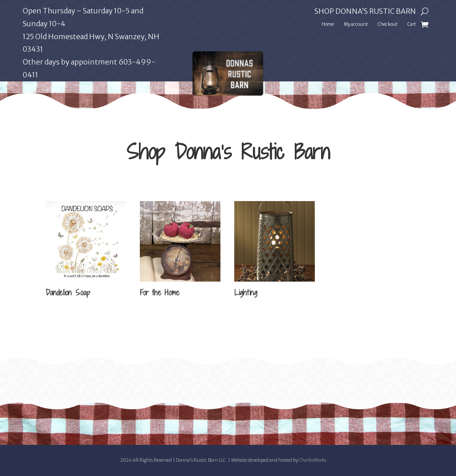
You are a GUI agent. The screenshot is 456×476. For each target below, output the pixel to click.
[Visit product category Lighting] (275, 250)
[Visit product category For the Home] (180, 250)
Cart (412, 24)
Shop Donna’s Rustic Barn (365, 12)
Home (328, 24)
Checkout (388, 24)
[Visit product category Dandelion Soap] (86, 250)
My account (356, 24)
